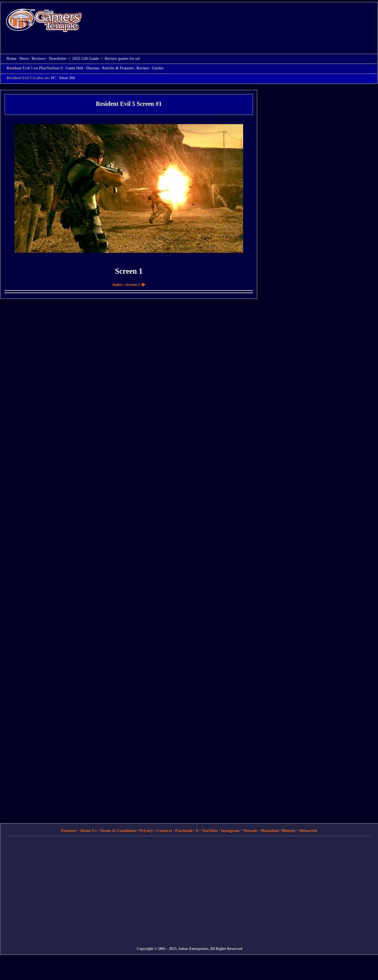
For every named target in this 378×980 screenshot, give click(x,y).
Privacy (146, 830)
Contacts (164, 830)
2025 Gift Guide (86, 58)
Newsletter (58, 58)
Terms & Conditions (118, 830)
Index (117, 285)
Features (69, 830)
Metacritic (308, 830)
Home (44, 20)
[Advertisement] (211, 57)
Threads (250, 830)
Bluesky (289, 830)
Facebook (184, 830)
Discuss (92, 68)
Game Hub (74, 68)
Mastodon (270, 830)
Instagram (230, 830)
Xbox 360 (67, 78)
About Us (88, 830)
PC (54, 78)
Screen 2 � (135, 285)
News (24, 58)
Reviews (39, 58)
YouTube (210, 830)
